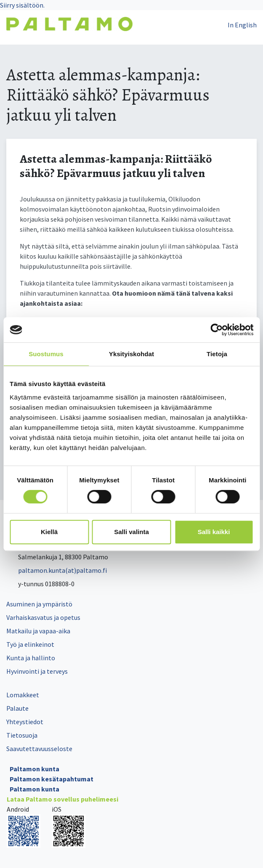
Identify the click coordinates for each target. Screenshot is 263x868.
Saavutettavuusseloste (39, 749)
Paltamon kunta (35, 769)
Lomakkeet (23, 695)
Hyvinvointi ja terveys (37, 671)
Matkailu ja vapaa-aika (38, 631)
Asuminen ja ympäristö (39, 604)
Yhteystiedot (25, 722)
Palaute (17, 708)
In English (242, 25)
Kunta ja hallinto (31, 658)
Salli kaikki (214, 532)
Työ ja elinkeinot (30, 644)
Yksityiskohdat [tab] (131, 354)
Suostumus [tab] (46, 354)
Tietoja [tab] (217, 354)
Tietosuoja (22, 735)
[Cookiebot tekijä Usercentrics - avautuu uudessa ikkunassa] (217, 330)
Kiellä (49, 532)
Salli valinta (131, 532)
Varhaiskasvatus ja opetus (43, 617)
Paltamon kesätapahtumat (52, 779)
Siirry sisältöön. (22, 5)
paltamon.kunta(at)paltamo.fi (57, 570)
